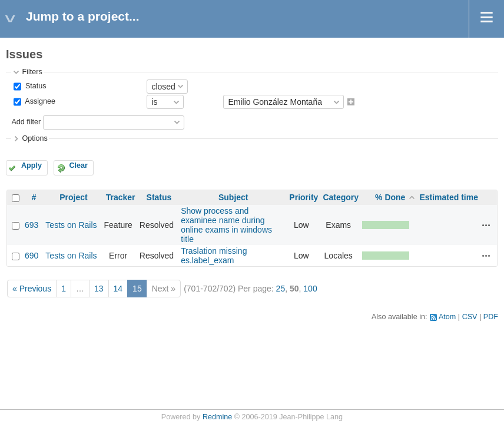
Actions (486, 225)
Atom (447, 317)
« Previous (32, 289)
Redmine (217, 417)
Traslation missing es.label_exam (214, 256)
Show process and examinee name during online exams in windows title (226, 225)
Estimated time (449, 197)
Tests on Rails (71, 225)
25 (281, 289)
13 (99, 289)
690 (31, 256)
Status (34, 86)
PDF (491, 317)
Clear (78, 165)
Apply (31, 165)
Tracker (121, 197)
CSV (470, 317)
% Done (390, 197)
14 (118, 289)
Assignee (39, 102)
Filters (32, 72)
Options (34, 138)
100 (310, 289)
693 (31, 225)
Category (341, 197)
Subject (233, 197)
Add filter (26, 122)
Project (73, 197)
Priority (304, 197)
